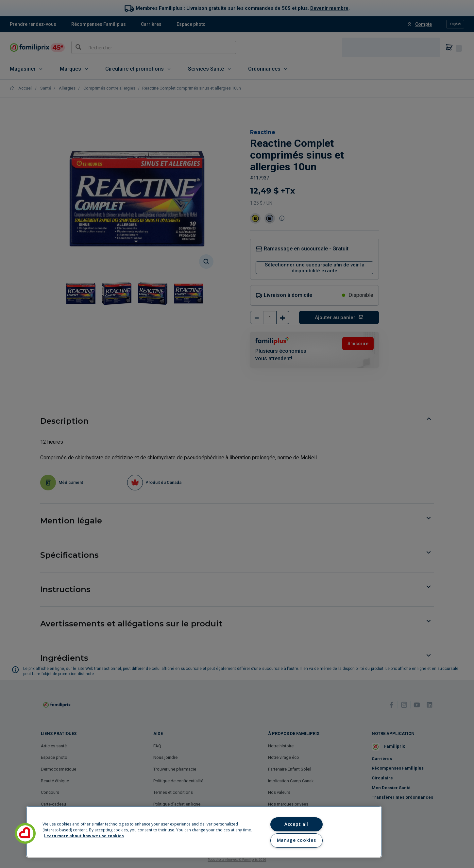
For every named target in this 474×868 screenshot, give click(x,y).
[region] (204, 832)
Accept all (296, 824)
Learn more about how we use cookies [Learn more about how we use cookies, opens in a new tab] (84, 836)
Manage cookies (296, 840)
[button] (25, 833)
